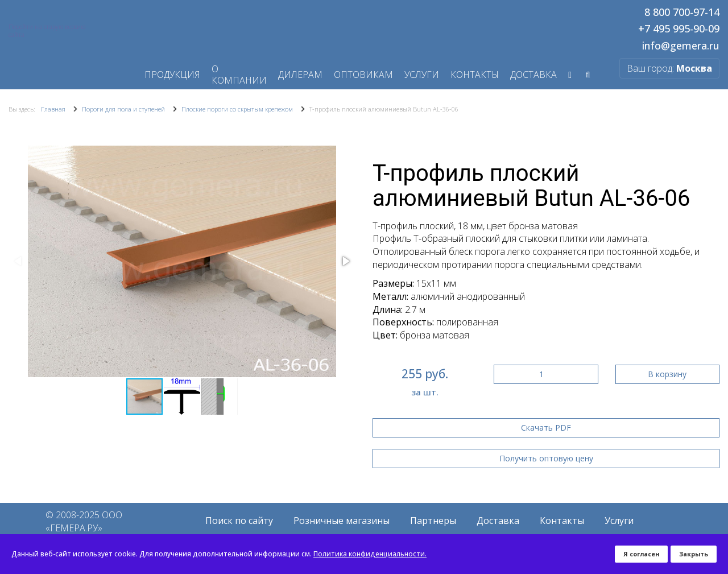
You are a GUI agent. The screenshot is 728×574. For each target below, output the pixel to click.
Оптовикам (363, 75)
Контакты (475, 75)
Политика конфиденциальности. (370, 554)
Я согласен (641, 554)
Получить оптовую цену (546, 458)
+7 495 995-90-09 (679, 29)
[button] (345, 261)
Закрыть (694, 554)
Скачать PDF (546, 428)
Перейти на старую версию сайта (47, 31)
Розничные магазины (342, 521)
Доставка (498, 521)
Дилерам (300, 75)
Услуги (422, 75)
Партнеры (433, 521)
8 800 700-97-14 (682, 13)
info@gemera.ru (681, 46)
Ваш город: (669, 68)
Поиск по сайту (239, 521)
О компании (239, 75)
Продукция (172, 75)
